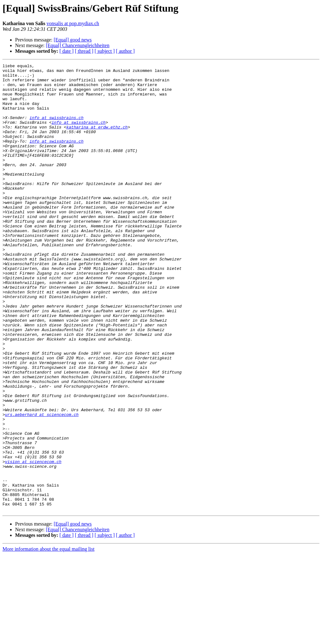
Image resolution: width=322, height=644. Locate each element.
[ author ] (125, 51)
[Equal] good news (73, 40)
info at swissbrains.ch (57, 129)
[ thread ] (84, 51)
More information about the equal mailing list (48, 639)
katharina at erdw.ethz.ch (97, 140)
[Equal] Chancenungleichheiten (78, 45)
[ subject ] (105, 51)
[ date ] (67, 51)
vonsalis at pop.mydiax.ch (73, 23)
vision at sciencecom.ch (33, 542)
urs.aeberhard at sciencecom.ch (42, 485)
